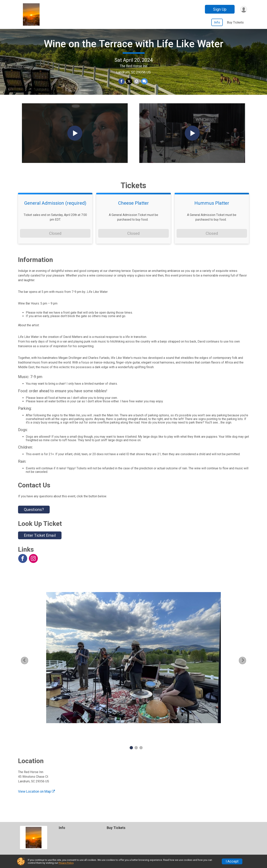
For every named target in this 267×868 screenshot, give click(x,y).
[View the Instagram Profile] (33, 566)
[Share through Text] (144, 86)
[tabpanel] (133, 665)
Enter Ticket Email (40, 543)
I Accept (232, 861)
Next (243, 668)
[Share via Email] (136, 86)
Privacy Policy (66, 863)
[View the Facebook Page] (23, 566)
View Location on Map (36, 799)
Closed (55, 241)
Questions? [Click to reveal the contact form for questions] (34, 517)
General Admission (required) (55, 211)
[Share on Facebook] (122, 86)
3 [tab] (141, 756)
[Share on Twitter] (129, 86)
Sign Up (219, 9)
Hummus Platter (212, 211)
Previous (30, 668)
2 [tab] (136, 756)
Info (217, 22)
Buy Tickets (235, 22)
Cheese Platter (133, 211)
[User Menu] (243, 9)
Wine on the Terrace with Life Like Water (134, 48)
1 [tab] (131, 756)
